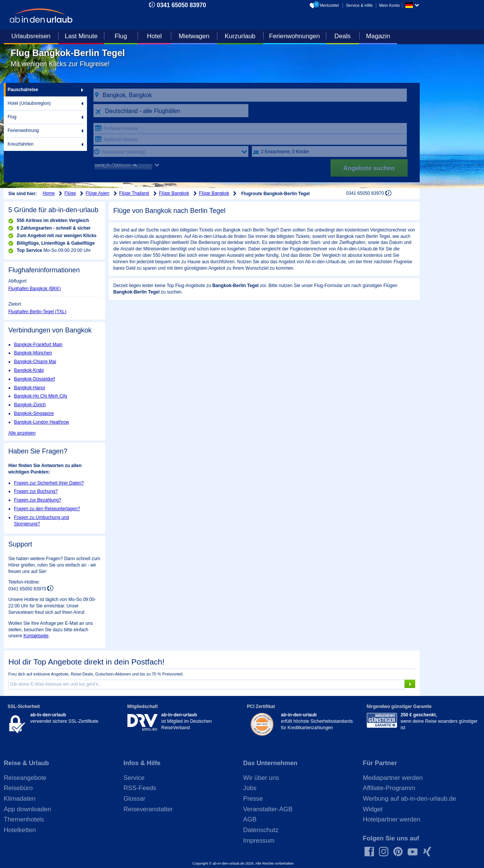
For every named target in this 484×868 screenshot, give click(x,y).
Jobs (250, 788)
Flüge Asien (98, 193)
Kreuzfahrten (21, 144)
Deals (342, 36)
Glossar (135, 799)
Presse (253, 799)
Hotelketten (20, 830)
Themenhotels (24, 819)
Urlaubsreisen (31, 36)
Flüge (70, 193)
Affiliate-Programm (389, 788)
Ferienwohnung (23, 130)
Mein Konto (390, 5)
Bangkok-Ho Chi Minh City (41, 396)
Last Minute (81, 36)
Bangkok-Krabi (29, 370)
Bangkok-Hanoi (29, 388)
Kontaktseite (36, 636)
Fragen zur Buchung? (36, 491)
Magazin (378, 36)
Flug (121, 36)
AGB (250, 819)
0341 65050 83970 (181, 5)
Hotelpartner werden (392, 819)
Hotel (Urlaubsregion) (29, 103)
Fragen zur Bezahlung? (38, 500)
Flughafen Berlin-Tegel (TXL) (37, 312)
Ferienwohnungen (294, 36)
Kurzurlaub (240, 36)
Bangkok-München (33, 353)
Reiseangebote (25, 778)
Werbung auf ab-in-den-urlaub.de (410, 799)
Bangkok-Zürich (30, 405)
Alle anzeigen (22, 433)
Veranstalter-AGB (268, 809)
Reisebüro (18, 788)
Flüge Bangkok (174, 193)
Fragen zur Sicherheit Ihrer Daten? (49, 483)
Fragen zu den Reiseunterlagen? (47, 509)
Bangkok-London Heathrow (41, 422)
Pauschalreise (23, 90)
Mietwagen (194, 36)
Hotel (154, 36)
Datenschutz (261, 830)
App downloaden (27, 809)
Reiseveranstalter (148, 809)
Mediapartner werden (393, 778)
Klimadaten (20, 799)
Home (49, 193)
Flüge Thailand (134, 193)
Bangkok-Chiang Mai (35, 362)
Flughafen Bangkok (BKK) (35, 289)
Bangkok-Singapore (34, 413)
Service (134, 778)
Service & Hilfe (359, 5)
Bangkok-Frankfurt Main (38, 345)
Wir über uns (261, 778)
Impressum (259, 841)
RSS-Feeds (140, 788)
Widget (373, 809)
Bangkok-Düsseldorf (34, 379)
